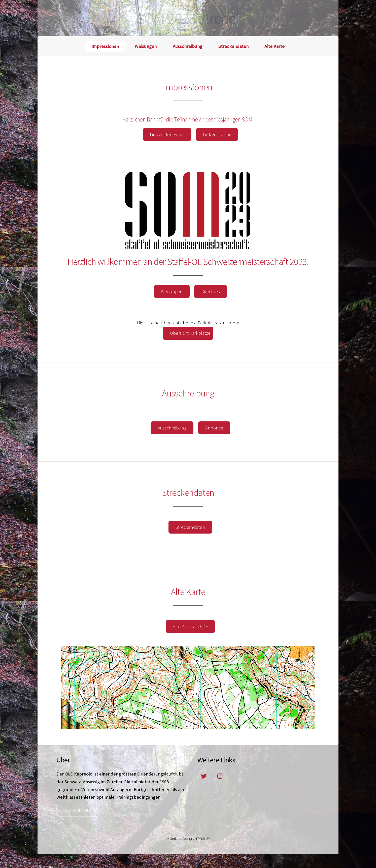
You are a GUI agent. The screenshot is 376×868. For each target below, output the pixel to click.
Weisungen (146, 46)
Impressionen (105, 46)
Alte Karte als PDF (190, 626)
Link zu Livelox (217, 134)
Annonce (214, 428)
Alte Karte (275, 46)
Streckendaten (233, 46)
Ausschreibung (187, 46)
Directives (211, 291)
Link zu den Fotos (167, 134)
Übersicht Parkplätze (190, 333)
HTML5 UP (202, 838)
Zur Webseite (78, 810)
